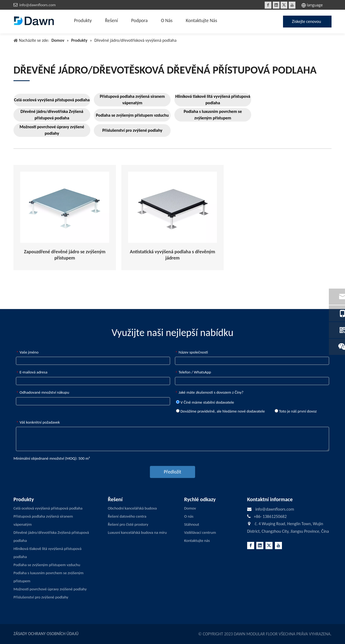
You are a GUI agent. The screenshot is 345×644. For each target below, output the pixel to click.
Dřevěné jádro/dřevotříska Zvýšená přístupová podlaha (52, 115)
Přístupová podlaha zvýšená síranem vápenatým (132, 100)
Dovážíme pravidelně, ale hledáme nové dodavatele (220, 411)
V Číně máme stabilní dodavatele (205, 402)
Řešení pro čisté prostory (128, 524)
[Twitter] (284, 5)
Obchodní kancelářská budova (132, 508)
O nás (189, 516)
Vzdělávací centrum (200, 532)
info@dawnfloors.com (38, 5)
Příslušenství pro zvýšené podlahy (132, 130)
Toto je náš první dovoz (296, 411)
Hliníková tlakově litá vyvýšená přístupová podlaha (213, 100)
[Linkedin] (276, 5)
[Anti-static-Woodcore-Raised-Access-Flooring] (172, 207)
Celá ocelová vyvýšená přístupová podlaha (52, 100)
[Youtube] (292, 5)
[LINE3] (22, 80)
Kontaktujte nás (197, 541)
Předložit (172, 472)
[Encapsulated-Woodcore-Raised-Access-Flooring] (65, 207)
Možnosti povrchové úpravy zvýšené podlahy (52, 130)
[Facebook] (268, 5)
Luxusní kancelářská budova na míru (137, 532)
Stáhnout (192, 524)
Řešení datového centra (127, 516)
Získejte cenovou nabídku (306, 23)
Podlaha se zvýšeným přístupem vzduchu (132, 115)
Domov (190, 508)
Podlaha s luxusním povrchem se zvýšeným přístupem (213, 115)
